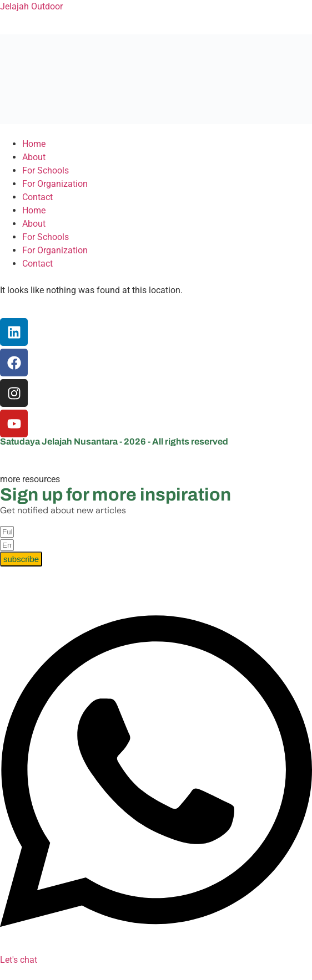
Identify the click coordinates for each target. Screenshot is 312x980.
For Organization (55, 184)
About (34, 157)
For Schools (46, 170)
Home (34, 144)
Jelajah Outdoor (31, 6)
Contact (37, 197)
